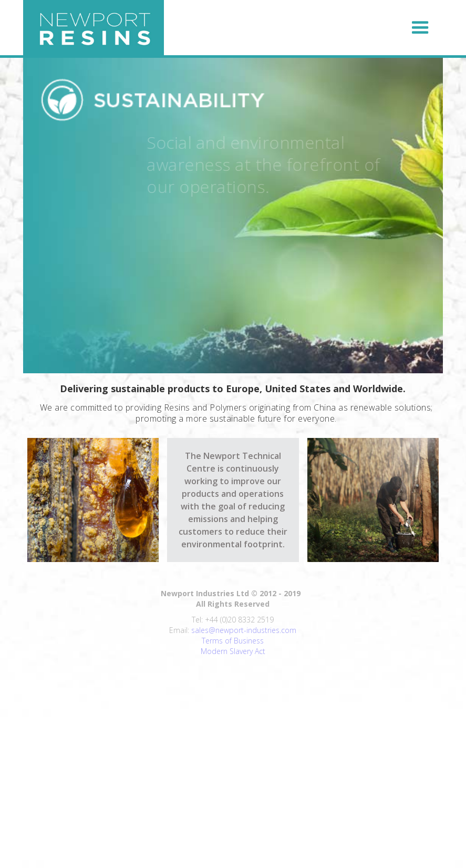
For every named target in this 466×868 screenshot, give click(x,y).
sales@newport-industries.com (244, 630)
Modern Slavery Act (233, 651)
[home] (94, 28)
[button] (307, 28)
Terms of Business (233, 641)
